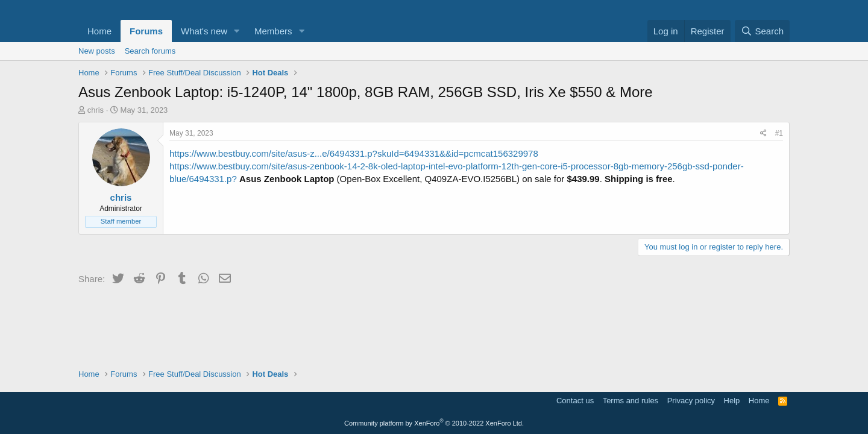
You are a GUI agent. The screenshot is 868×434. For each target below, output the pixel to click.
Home (99, 31)
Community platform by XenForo (434, 423)
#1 (779, 133)
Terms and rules (631, 401)
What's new (204, 31)
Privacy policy (691, 401)
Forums (146, 31)
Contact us (575, 401)
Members (273, 31)
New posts (97, 51)
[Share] (763, 134)
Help (732, 401)
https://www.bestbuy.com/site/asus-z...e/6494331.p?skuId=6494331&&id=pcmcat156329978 (354, 153)
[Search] (762, 31)
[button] (237, 31)
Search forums (150, 51)
